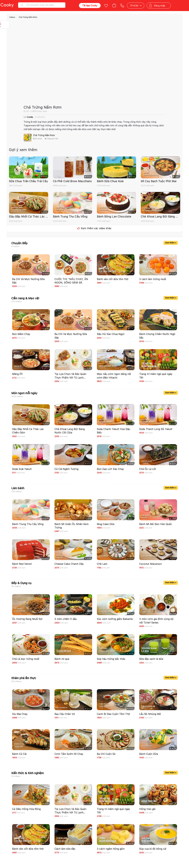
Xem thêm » (171, 243)
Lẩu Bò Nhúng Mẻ (150, 714)
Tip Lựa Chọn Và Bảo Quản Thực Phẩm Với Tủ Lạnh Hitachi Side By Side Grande (71, 376)
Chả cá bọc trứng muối (26, 659)
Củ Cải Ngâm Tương (66, 469)
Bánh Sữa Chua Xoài (110, 181)
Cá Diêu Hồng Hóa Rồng (26, 809)
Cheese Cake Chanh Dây (69, 564)
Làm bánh (18, 488)
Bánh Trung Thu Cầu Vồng (70, 216)
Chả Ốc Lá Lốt (148, 469)
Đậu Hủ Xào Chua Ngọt (111, 334)
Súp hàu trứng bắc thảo (111, 659)
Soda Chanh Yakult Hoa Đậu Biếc (113, 431)
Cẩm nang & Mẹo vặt (25, 298)
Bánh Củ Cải (19, 754)
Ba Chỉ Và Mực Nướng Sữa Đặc (28, 281)
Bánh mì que (62, 659)
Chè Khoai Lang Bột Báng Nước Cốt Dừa (160, 216)
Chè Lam (102, 564)
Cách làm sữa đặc (65, 849)
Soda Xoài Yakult (22, 469)
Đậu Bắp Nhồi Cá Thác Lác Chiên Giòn (29, 216)
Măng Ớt (17, 374)
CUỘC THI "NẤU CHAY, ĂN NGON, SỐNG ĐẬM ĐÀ (71, 281)
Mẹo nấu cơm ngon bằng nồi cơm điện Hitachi (114, 376)
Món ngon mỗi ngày (24, 393)
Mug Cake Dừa (106, 524)
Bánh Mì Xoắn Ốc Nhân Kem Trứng (72, 526)
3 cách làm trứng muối (153, 279)
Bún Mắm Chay (21, 334)
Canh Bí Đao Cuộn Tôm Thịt (113, 714)
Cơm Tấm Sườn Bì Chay (69, 754)
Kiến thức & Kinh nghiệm (28, 773)
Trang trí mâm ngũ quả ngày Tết (156, 376)
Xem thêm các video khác (94, 228)
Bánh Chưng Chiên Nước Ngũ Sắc (157, 336)
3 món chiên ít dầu (66, 619)
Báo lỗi (5, 44)
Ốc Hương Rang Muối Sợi (27, 619)
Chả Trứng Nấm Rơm (28, 17)
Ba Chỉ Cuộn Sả (106, 754)
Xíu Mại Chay (20, 714)
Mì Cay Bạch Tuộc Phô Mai (159, 181)
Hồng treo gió (147, 809)
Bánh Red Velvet (22, 564)
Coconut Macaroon (150, 564)
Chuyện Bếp (19, 243)
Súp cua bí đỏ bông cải (153, 849)
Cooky (30, 117)
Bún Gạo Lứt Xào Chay (110, 469)
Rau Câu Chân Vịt (65, 714)
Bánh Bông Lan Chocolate (114, 216)
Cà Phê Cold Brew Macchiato (72, 181)
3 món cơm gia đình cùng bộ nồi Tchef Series (156, 621)
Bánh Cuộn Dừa (149, 754)
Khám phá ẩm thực (24, 678)
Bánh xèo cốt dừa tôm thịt (113, 279)
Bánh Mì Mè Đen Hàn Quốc (156, 524)
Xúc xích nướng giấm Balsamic (115, 619)
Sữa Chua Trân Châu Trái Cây (28, 181)
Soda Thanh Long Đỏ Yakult (156, 429)
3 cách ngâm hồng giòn (111, 849)
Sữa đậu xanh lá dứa (151, 659)
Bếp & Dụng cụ (21, 583)
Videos (12, 17)
